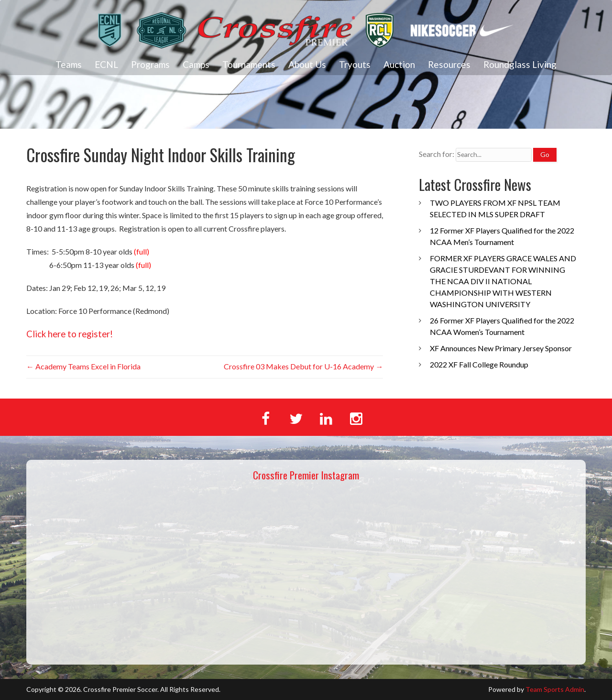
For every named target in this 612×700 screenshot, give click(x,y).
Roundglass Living (520, 64)
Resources (449, 64)
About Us (307, 64)
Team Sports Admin (555, 689)
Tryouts (355, 64)
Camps (196, 64)
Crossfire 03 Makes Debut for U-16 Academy (303, 366)
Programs (150, 64)
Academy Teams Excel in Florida (83, 366)
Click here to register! (70, 334)
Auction (399, 64)
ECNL (106, 64)
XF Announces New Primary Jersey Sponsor (501, 348)
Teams (69, 64)
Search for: (437, 154)
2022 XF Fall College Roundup (479, 364)
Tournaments (249, 64)
